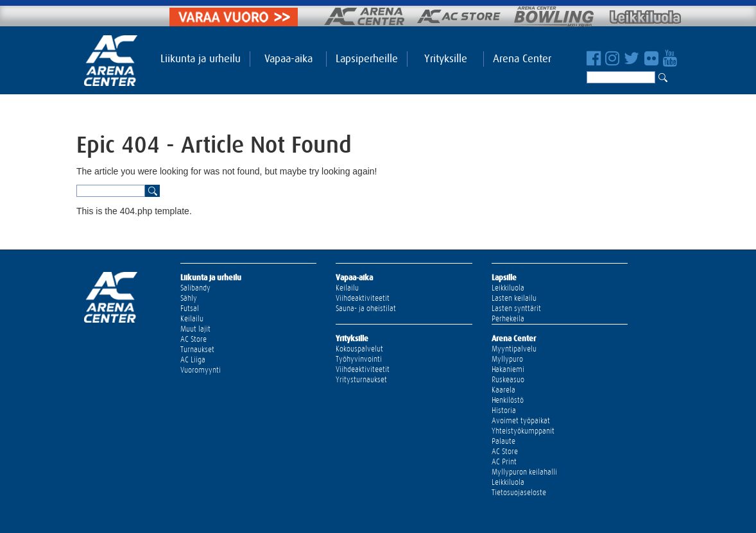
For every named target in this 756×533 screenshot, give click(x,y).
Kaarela (503, 390)
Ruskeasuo (508, 380)
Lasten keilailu (514, 298)
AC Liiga (193, 360)
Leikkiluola (508, 288)
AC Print (504, 462)
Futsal (190, 309)
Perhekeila (508, 319)
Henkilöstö (508, 400)
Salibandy (195, 288)
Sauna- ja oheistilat (366, 309)
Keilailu (192, 319)
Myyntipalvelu (514, 349)
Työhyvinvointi (359, 359)
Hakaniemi (508, 369)
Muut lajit (195, 329)
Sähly (189, 298)
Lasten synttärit (516, 309)
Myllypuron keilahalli (524, 472)
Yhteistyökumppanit (523, 431)
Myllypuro (507, 359)
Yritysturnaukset (361, 380)
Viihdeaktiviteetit (363, 298)
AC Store (193, 339)
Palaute (503, 441)
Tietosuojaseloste (519, 493)
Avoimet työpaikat (521, 421)
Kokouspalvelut (359, 349)
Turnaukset (197, 350)
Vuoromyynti (201, 370)
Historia (504, 410)
